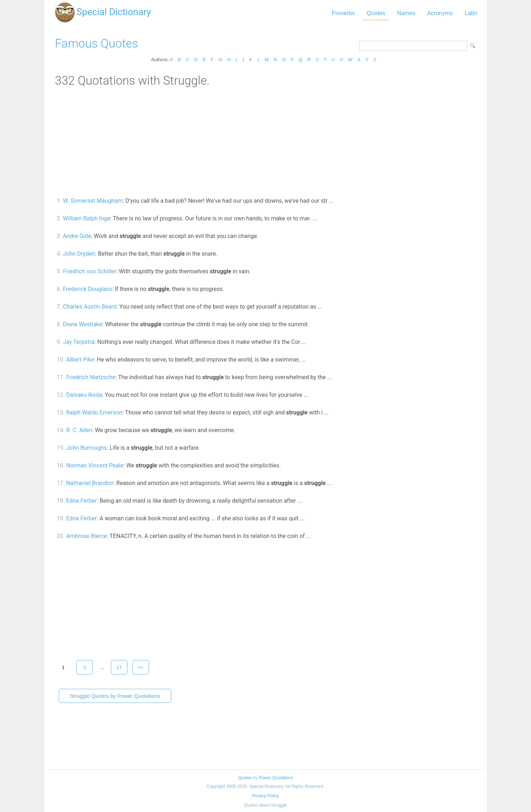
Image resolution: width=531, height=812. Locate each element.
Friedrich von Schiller (90, 271)
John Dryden (79, 254)
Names (406, 13)
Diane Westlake (83, 324)
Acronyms (440, 13)
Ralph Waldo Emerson (94, 412)
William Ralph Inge (87, 218)
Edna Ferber (82, 501)
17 (119, 667)
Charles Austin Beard (90, 307)
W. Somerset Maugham (93, 201)
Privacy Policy (265, 796)
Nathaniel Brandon (90, 483)
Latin (471, 13)
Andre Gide (77, 236)
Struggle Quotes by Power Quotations (115, 696)
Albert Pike (80, 360)
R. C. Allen (79, 430)
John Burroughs (87, 448)
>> (141, 667)
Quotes (376, 13)
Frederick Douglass (87, 289)
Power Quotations (276, 778)
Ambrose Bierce (87, 536)
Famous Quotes (97, 43)
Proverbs (343, 13)
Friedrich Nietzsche (91, 377)
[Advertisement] (266, 142)
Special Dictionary (114, 12)
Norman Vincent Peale (95, 465)
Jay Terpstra (79, 342)
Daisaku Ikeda (84, 395)
